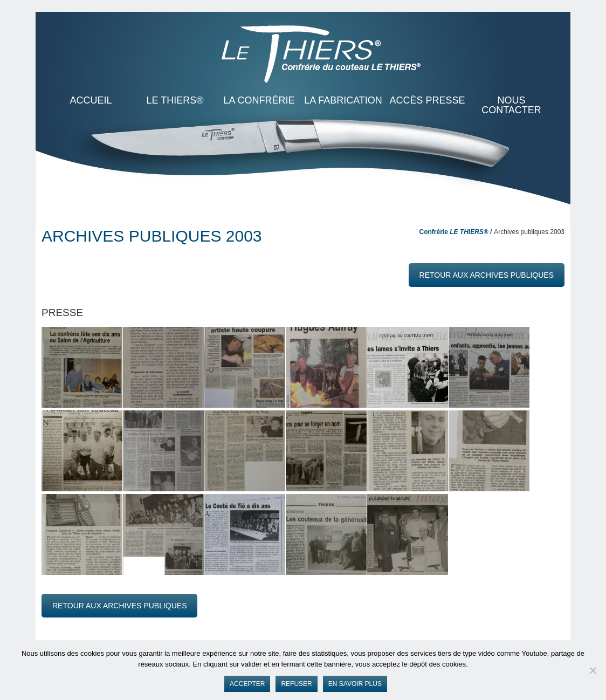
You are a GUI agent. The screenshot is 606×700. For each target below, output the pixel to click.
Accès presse (427, 100)
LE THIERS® (175, 100)
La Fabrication (343, 100)
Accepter (247, 684)
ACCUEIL (91, 100)
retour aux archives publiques (487, 275)
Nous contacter (511, 105)
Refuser (296, 684)
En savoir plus (355, 684)
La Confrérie (259, 100)
